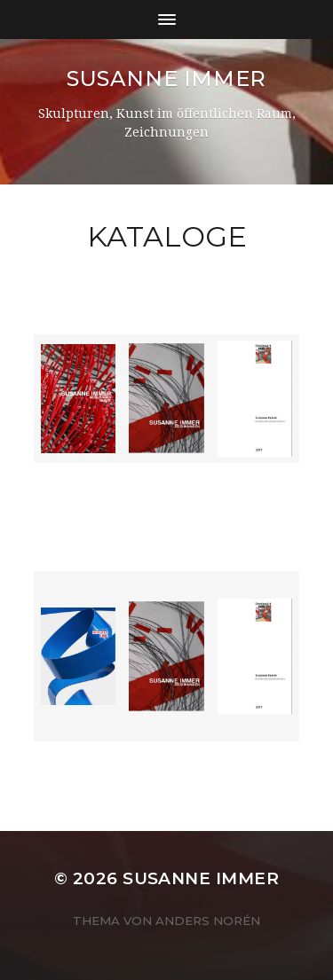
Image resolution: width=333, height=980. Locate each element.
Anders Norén (208, 921)
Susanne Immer (166, 78)
